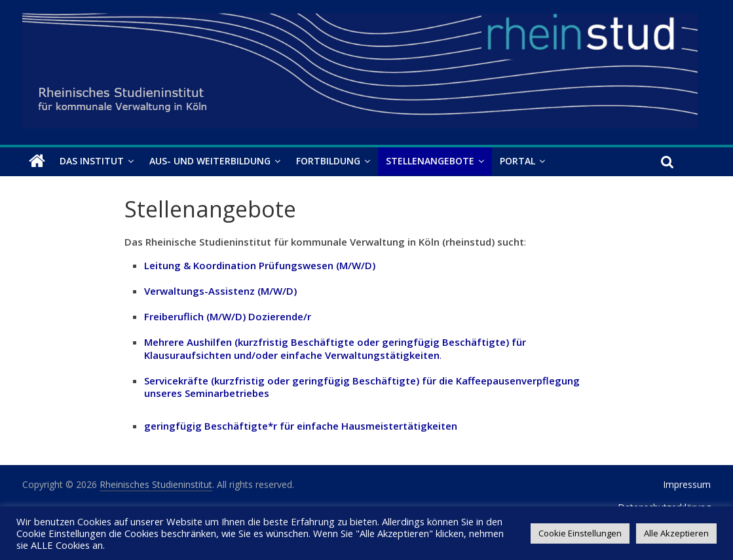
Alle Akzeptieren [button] (676, 533)
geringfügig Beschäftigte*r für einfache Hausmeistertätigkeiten (301, 426)
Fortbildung (328, 161)
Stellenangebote (430, 161)
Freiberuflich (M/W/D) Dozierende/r (228, 316)
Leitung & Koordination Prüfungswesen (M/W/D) (260, 265)
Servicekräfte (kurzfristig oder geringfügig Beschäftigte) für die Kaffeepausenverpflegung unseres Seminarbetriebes (362, 387)
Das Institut (92, 161)
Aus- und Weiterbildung (210, 161)
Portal (517, 161)
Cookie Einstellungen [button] (580, 533)
